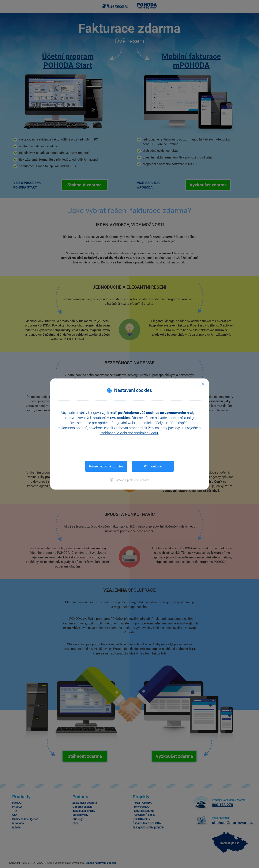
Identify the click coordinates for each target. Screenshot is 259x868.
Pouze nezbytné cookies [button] (106, 466)
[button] (130, 480)
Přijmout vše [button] (153, 466)
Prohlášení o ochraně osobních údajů (129, 433)
